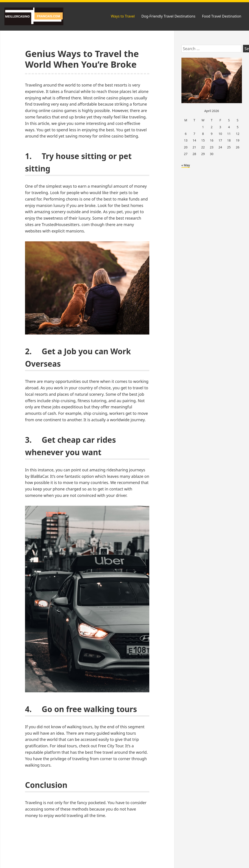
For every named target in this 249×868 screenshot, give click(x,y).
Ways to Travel (123, 16)
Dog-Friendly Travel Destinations (168, 16)
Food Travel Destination (222, 16)
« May (186, 165)
